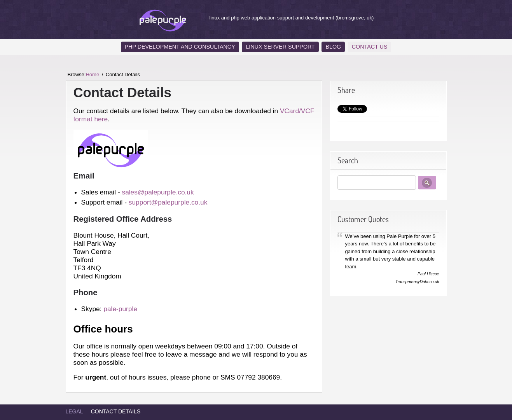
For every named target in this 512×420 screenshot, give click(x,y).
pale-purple (120, 309)
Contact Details (116, 411)
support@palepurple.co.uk (168, 202)
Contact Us (370, 47)
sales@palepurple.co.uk (158, 192)
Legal (74, 411)
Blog (333, 47)
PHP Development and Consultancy (180, 47)
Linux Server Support (280, 47)
